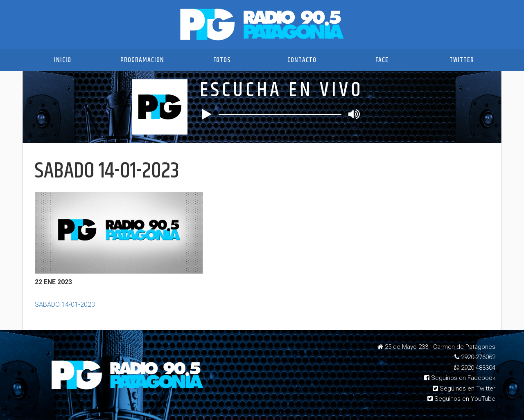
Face (382, 60)
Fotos (222, 60)
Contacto (302, 60)
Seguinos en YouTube (461, 399)
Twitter (462, 60)
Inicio (63, 60)
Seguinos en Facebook (460, 378)
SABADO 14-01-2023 (65, 304)
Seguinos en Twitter (464, 389)
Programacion (142, 60)
